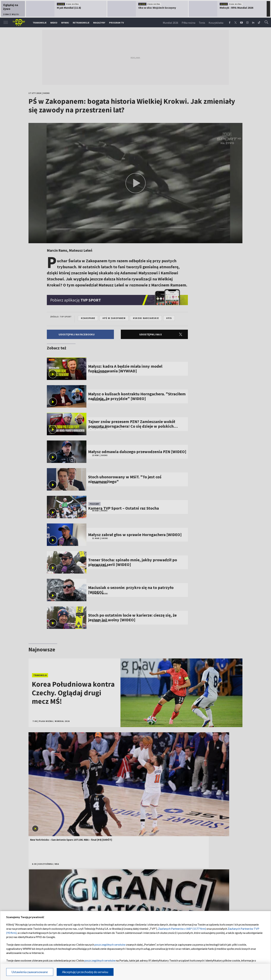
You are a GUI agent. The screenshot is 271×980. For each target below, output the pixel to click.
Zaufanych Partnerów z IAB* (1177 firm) (182, 929)
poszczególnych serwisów (110, 944)
